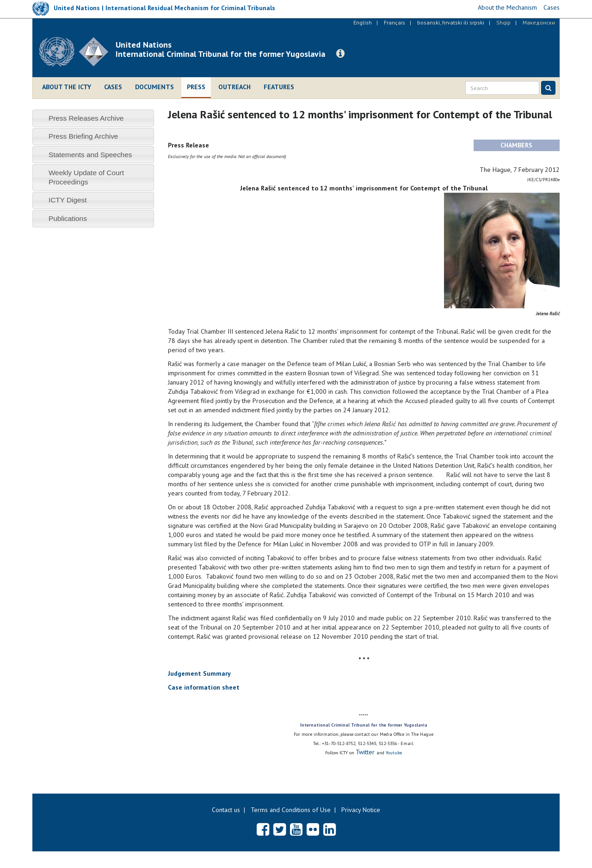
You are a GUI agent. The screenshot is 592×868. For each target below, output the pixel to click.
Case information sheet (204, 687)
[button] (340, 54)
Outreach (234, 87)
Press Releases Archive (86, 118)
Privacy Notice (361, 810)
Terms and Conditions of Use (291, 810)
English (363, 22)
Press (196, 87)
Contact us (226, 810)
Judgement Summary (199, 673)
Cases (113, 87)
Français (395, 22)
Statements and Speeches (90, 155)
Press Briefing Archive (83, 136)
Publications (68, 218)
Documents (154, 87)
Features (279, 87)
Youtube (394, 753)
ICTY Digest (68, 200)
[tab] (93, 118)
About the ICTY (67, 87)
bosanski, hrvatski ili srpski (451, 22)
